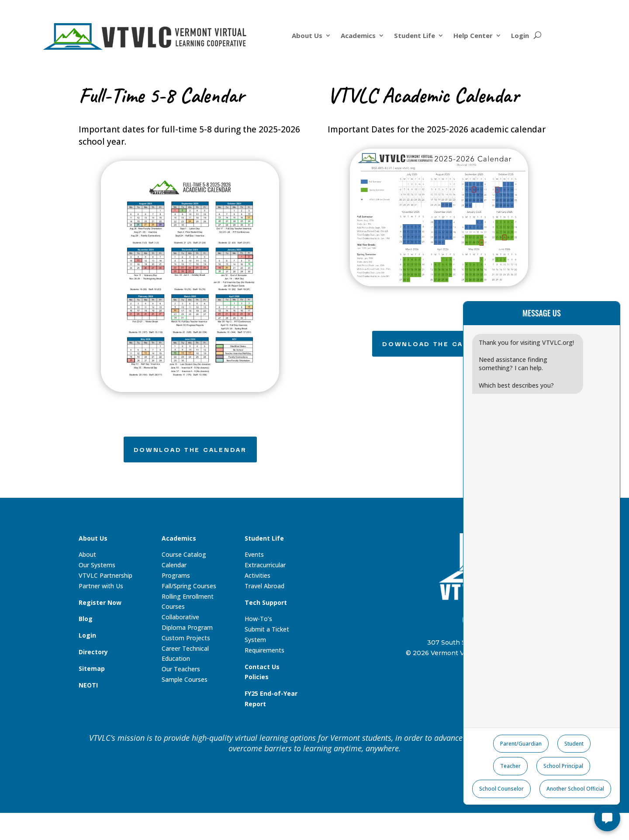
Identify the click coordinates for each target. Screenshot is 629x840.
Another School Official (575, 789)
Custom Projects (186, 638)
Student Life (415, 36)
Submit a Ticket (267, 629)
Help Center (473, 36)
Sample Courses (185, 679)
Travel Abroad (264, 586)
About (87, 554)
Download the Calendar (190, 449)
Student (574, 744)
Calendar (174, 565)
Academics (358, 36)
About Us (307, 36)
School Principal (563, 766)
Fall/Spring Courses (189, 586)
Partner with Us (101, 586)
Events (254, 554)
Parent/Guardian (521, 744)
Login (520, 36)
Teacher (510, 766)
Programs (176, 575)
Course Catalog (184, 554)
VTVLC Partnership (105, 575)
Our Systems (97, 565)
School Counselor (501, 789)
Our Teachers (181, 669)
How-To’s (258, 619)
